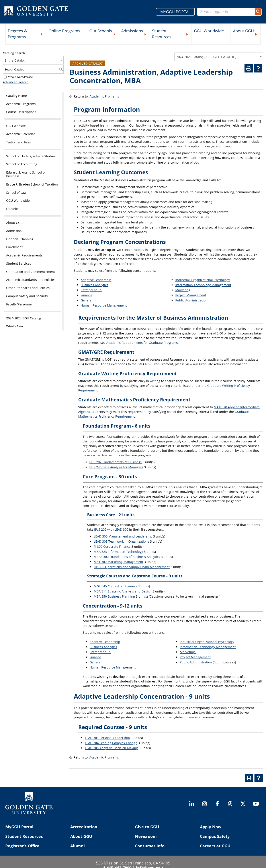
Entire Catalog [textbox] (15, 60)
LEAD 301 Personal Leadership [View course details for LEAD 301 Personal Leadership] (107, 738)
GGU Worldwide (209, 31)
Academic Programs (21, 104)
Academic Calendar (21, 134)
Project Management (191, 295)
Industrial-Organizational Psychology (203, 280)
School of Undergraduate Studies (31, 156)
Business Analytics (94, 285)
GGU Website (16, 126)
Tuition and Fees (19, 142)
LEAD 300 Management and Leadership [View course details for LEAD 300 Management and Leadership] (123, 536)
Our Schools (101, 31)
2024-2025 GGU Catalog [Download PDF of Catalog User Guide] (24, 318)
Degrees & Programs (17, 34)
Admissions (132, 31)
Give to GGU (147, 827)
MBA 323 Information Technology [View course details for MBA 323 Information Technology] (118, 552)
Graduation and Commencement (31, 272)
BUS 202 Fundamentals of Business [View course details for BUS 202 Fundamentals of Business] (115, 462)
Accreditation (84, 827)
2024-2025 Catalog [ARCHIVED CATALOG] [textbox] (206, 57)
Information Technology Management (203, 285)
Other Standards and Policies (28, 288)
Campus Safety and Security (27, 296)
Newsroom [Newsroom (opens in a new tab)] (146, 836)
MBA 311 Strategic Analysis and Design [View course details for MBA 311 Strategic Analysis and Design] (123, 591)
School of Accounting (22, 164)
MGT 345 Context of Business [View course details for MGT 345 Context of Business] (115, 586)
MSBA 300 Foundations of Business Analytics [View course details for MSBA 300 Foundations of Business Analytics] (127, 557)
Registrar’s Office (22, 846)
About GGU (243, 31)
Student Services (19, 263)
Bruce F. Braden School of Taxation (32, 184)
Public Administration (191, 300)
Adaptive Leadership (96, 280)
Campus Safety (215, 836)
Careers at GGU (215, 846)
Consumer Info (150, 846)
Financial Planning (20, 239)
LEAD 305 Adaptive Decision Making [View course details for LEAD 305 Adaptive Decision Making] (111, 748)
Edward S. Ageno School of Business (26, 174)
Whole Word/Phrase (21, 77)
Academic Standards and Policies (31, 280)
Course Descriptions (21, 112)
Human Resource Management (104, 305)
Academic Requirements (24, 255)
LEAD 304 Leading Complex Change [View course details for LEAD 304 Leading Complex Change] (111, 743)
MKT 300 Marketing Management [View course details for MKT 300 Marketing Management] (118, 562)
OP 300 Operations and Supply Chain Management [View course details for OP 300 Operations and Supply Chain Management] (132, 567)
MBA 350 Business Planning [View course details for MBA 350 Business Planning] (114, 596)
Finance (86, 295)
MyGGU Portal (19, 827)
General (87, 300)
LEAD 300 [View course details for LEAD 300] (121, 529)
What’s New (15, 326)
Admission (14, 231)
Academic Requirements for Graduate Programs (142, 343)
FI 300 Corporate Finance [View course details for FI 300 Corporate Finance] (112, 546)
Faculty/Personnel (19, 304)
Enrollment (14, 247)
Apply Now (211, 827)
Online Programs (64, 31)
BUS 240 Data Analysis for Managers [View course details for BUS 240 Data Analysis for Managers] (116, 467)
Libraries (13, 209)
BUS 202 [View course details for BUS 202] (100, 529)
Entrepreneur (91, 290)
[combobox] (219, 57)
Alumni (78, 846)
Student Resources (162, 34)
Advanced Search (16, 82)
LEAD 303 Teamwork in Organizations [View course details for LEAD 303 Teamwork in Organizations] (121, 541)
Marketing (183, 290)
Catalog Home (17, 96)
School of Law (16, 193)
